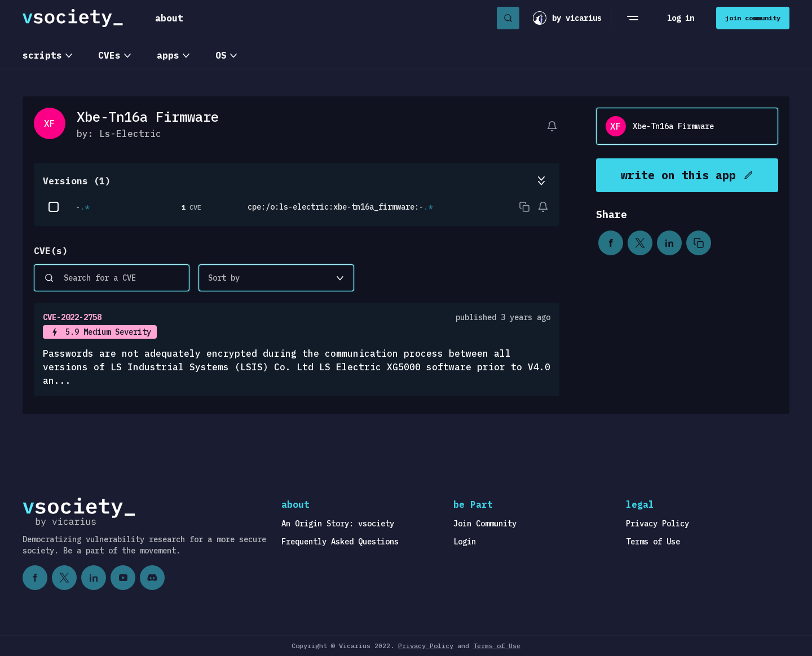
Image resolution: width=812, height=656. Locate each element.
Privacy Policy (657, 524)
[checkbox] (54, 207)
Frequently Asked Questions (340, 542)
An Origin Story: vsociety (338, 524)
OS (221, 55)
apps (168, 55)
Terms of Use (653, 542)
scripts (42, 55)
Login (465, 542)
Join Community (485, 524)
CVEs (109, 55)
